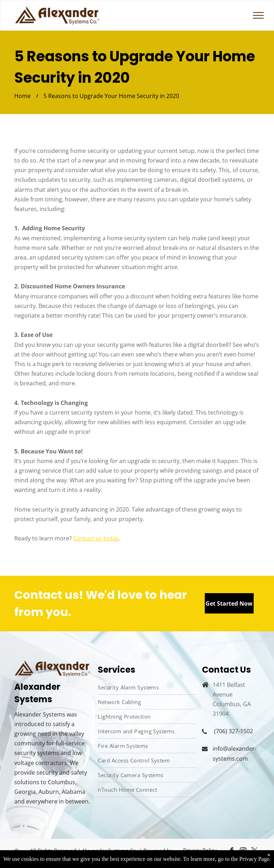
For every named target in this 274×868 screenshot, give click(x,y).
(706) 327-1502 (234, 731)
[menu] (258, 15)
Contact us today (96, 538)
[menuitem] (147, 687)
